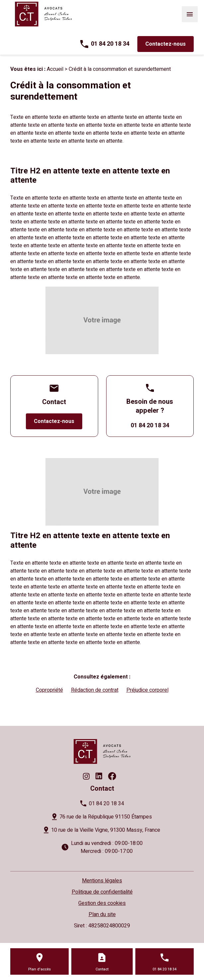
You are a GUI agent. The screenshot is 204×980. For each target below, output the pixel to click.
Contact (102, 969)
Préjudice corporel (147, 690)
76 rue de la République (106, 817)
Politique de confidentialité (102, 892)
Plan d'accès (39, 969)
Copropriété (49, 690)
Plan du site (102, 914)
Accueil (55, 69)
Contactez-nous (166, 44)
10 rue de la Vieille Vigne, (106, 830)
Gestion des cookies (102, 903)
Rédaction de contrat (95, 690)
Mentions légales (102, 881)
